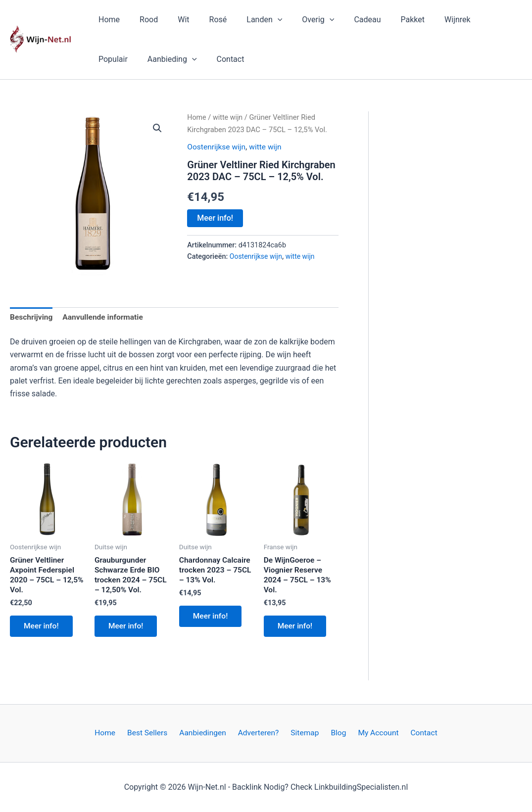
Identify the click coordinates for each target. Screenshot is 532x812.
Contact (176, 59)
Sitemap (304, 733)
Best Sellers (154, 733)
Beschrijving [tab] (32, 317)
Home (107, 20)
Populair (467, 20)
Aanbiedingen (207, 733)
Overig (296, 20)
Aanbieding (121, 59)
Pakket (383, 20)
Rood (143, 20)
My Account (371, 733)
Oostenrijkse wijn (217, 146)
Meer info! (215, 218)
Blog (334, 733)
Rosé (204, 20)
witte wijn (229, 117)
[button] (260, 20)
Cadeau (341, 20)
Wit (173, 20)
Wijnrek (424, 20)
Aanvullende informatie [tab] (105, 317)
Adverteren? (260, 733)
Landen (246, 20)
